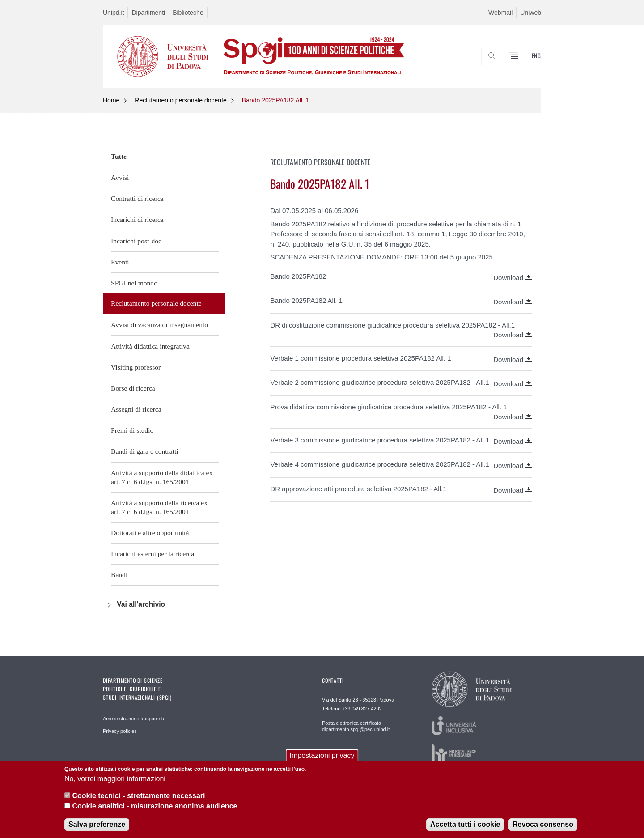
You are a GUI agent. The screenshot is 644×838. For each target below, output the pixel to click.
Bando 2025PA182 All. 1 (276, 100)
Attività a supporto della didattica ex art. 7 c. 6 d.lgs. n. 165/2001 (162, 477)
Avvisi (120, 177)
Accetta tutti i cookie (465, 824)
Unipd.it (113, 13)
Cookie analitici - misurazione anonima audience (155, 806)
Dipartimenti (148, 13)
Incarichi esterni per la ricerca (153, 554)
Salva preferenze (97, 824)
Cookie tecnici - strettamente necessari (138, 796)
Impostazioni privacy (322, 755)
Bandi (119, 575)
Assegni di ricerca (136, 409)
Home (111, 100)
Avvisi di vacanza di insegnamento (159, 325)
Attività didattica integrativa (150, 346)
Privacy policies (120, 731)
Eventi (120, 262)
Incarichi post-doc (136, 241)
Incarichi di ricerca (137, 219)
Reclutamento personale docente (180, 100)
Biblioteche (188, 13)
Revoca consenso (543, 824)
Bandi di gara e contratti (145, 451)
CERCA (527, 67)
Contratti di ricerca (137, 198)
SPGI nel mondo (134, 283)
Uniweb (531, 13)
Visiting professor (136, 367)
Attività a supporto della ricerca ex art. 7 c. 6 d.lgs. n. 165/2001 (159, 507)
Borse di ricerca (133, 388)
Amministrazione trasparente (134, 719)
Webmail (500, 13)
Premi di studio (132, 430)
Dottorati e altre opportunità (150, 533)
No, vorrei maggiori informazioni (115, 779)
